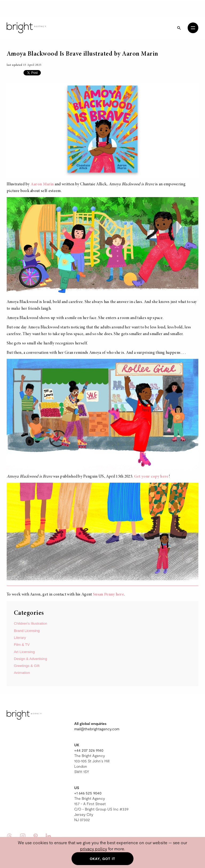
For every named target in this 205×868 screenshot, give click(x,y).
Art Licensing (24, 652)
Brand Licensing (27, 631)
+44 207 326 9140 (89, 750)
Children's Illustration (31, 623)
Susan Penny (104, 594)
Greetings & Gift (27, 666)
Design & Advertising (31, 659)
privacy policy (94, 849)
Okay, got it (103, 859)
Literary (20, 638)
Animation (22, 673)
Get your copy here (151, 477)
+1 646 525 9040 (88, 793)
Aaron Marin (42, 184)
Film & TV (22, 645)
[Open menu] (193, 28)
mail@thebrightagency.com (97, 729)
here (120, 594)
